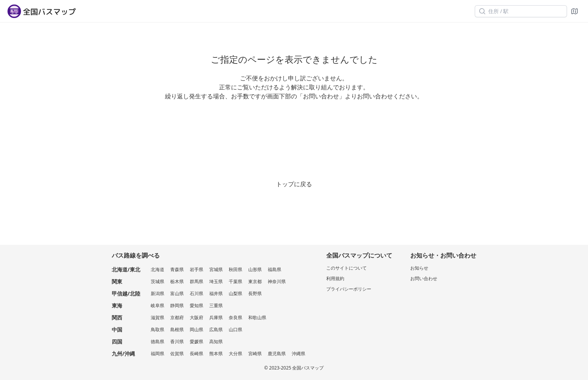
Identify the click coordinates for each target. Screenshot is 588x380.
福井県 (216, 293)
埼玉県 (216, 281)
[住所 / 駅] (521, 11)
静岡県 (177, 305)
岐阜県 (157, 305)
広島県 (216, 329)
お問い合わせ (424, 278)
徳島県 (157, 342)
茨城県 (157, 281)
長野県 (255, 293)
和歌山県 (257, 317)
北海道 (157, 269)
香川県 (177, 342)
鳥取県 (157, 329)
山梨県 (235, 293)
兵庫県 (216, 317)
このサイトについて (346, 268)
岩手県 (196, 269)
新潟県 (157, 293)
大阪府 (196, 317)
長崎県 (196, 354)
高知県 (216, 342)
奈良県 (235, 317)
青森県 (177, 269)
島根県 (177, 329)
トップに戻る (294, 184)
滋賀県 (157, 317)
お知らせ (419, 268)
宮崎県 (255, 354)
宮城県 (216, 269)
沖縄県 (298, 354)
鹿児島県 (277, 354)
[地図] (574, 11)
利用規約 (335, 278)
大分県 (235, 354)
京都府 (177, 317)
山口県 (235, 329)
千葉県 (235, 281)
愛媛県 (196, 342)
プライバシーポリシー (349, 289)
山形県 (255, 269)
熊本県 (216, 354)
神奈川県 (277, 281)
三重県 (216, 305)
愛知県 (196, 305)
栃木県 (177, 281)
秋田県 (235, 269)
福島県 (274, 269)
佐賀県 (177, 354)
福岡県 (157, 354)
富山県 (177, 293)
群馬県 (196, 281)
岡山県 (196, 329)
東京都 (255, 281)
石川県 (196, 293)
